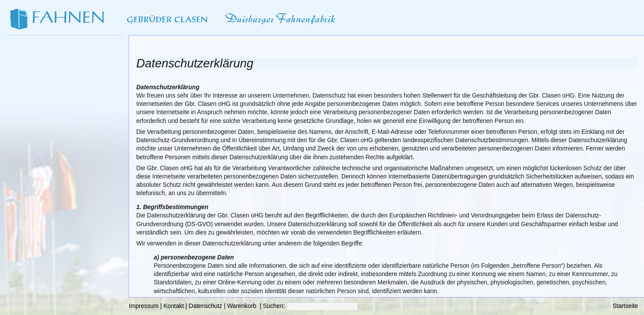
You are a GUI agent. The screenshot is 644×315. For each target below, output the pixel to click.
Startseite (625, 306)
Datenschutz (205, 306)
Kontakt (174, 306)
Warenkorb (242, 306)
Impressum (143, 306)
